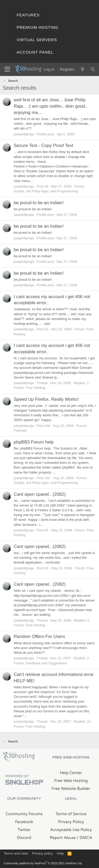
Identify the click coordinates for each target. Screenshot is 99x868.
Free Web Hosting (71, 781)
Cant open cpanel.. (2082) (40, 494)
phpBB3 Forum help (34, 442)
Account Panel (35, 52)
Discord (24, 838)
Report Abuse (63, 838)
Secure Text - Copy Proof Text (43, 146)
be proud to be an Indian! (39, 203)
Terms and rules (16, 853)
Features (28, 15)
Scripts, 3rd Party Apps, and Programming (46, 191)
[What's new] (82, 69)
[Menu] (7, 69)
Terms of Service (71, 814)
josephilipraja (24, 134)
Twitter (24, 830)
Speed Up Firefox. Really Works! (46, 399)
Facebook (24, 822)
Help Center (71, 773)
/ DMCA (84, 838)
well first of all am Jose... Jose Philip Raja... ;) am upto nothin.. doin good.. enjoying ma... (51, 106)
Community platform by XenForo (43, 863)
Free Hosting (35, 388)
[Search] (93, 69)
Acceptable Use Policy (71, 830)
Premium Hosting (37, 27)
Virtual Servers (37, 40)
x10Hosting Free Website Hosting (19, 757)
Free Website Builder (71, 789)
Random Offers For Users (39, 636)
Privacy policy (42, 853)
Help (60, 853)
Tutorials (20, 430)
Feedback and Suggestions (46, 663)
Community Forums (24, 814)
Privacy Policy (71, 822)
